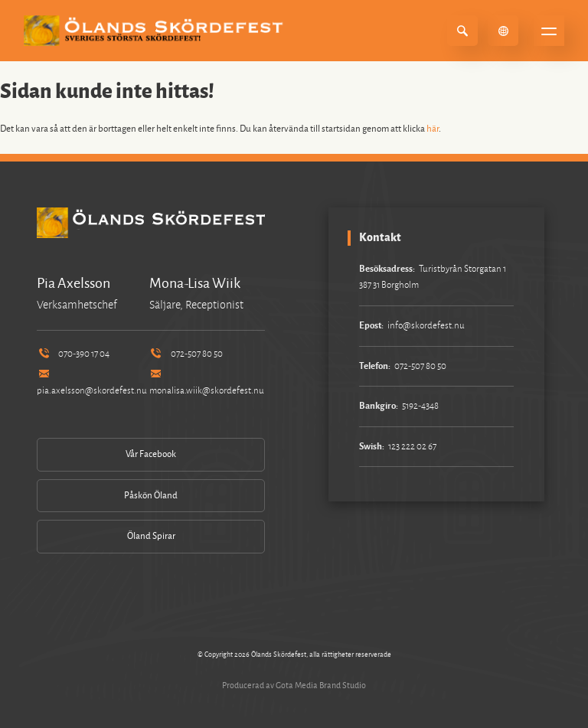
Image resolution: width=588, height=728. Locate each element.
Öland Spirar (151, 536)
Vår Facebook (151, 454)
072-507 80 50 (186, 354)
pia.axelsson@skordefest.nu (92, 383)
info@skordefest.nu (426, 326)
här (433, 129)
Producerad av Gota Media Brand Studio (294, 685)
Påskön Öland (151, 496)
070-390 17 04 (73, 354)
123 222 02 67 (412, 447)
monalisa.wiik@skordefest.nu (207, 383)
